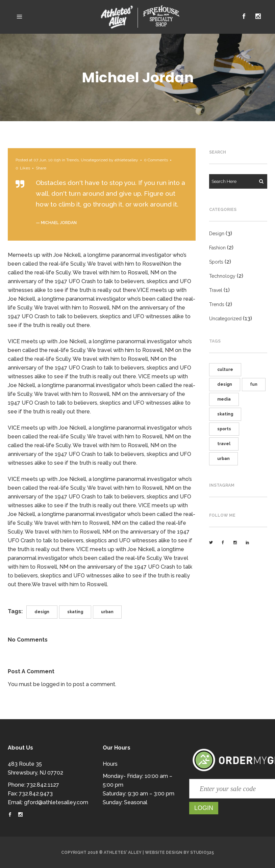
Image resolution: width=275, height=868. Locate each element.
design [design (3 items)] (225, 384)
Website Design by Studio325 (179, 852)
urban (107, 612)
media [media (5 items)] (224, 399)
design (42, 612)
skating (75, 612)
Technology (222, 276)
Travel (216, 290)
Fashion (217, 248)
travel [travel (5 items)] (224, 444)
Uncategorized (94, 160)
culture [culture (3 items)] (225, 370)
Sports (216, 262)
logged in (53, 684)
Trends (72, 160)
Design (217, 234)
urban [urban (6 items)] (223, 459)
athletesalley (126, 160)
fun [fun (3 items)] (254, 384)
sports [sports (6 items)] (224, 429)
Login (204, 808)
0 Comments (156, 160)
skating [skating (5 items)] (225, 414)
